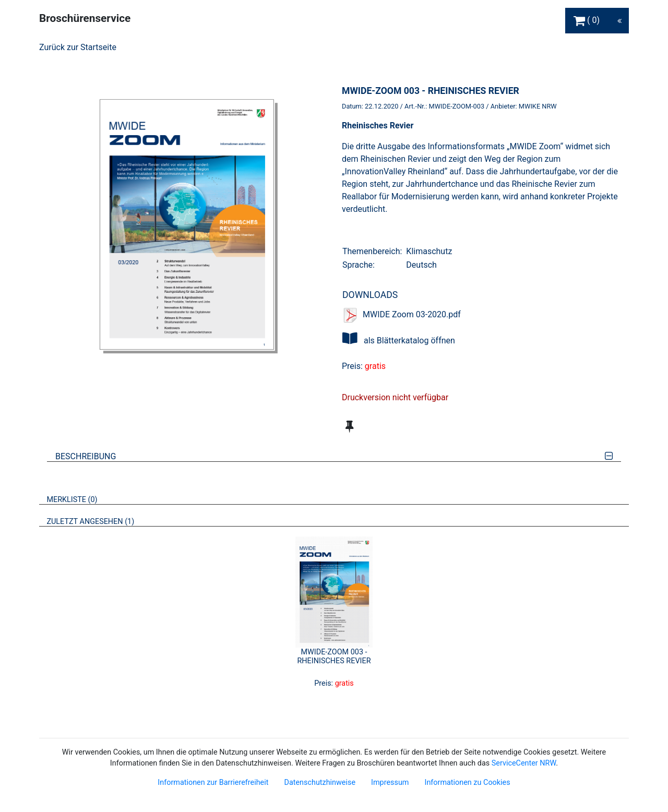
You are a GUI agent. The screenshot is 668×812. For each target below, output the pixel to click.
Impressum (390, 783)
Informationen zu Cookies (467, 783)
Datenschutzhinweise (320, 783)
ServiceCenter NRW (524, 763)
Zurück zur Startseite (78, 47)
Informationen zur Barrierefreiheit (213, 783)
